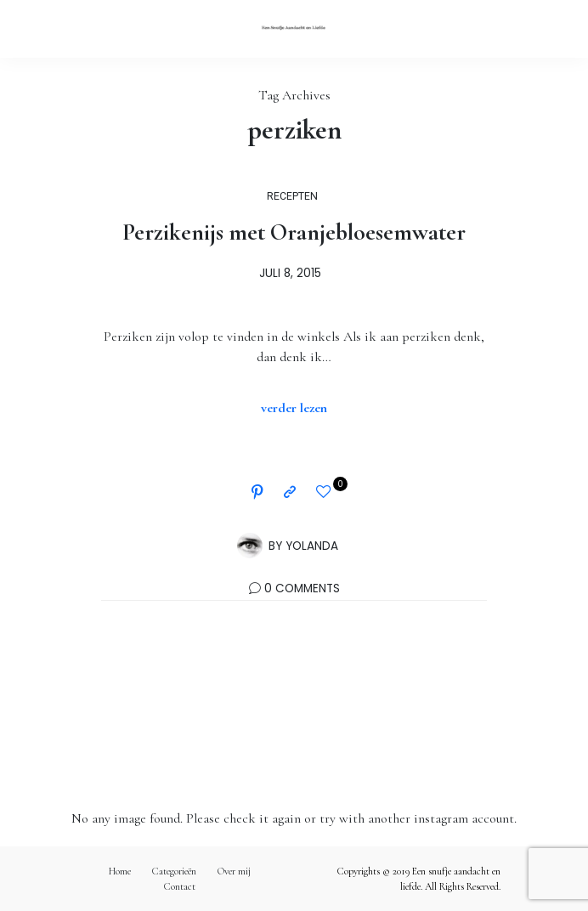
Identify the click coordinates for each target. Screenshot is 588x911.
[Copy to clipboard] (290, 493)
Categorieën (174, 871)
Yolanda (312, 546)
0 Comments (302, 588)
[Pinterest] (257, 493)
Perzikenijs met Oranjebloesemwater (294, 232)
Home (120, 871)
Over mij (234, 871)
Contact (180, 886)
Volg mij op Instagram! (294, 731)
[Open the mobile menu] (546, 28)
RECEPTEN (292, 196)
